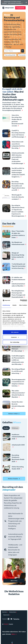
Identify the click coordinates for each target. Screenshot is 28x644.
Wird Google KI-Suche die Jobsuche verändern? (18, 197)
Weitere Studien (14, 479)
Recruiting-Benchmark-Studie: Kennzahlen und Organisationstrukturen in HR (18, 186)
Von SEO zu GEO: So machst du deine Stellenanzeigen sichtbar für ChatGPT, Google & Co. (18, 172)
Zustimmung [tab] (6, 305)
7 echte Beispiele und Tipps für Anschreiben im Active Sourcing (19, 266)
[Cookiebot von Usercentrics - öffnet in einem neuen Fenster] (21, 301)
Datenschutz (13, 612)
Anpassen (15, 337)
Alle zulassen (15, 332)
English (11, 624)
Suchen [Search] (23, 51)
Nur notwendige (15, 342)
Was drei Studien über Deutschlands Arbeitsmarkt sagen (13, 94)
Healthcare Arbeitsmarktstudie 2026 (18, 437)
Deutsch (6, 624)
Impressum (6, 615)
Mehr (13, 634)
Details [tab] (15, 305)
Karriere (5, 612)
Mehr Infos (14, 581)
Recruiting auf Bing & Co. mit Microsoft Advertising (18, 371)
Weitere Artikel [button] (14, 414)
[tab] (6, 428)
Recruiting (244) (10, 55)
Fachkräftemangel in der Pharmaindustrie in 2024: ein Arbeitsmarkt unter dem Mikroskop (18, 360)
